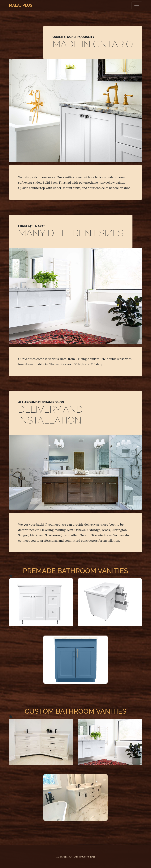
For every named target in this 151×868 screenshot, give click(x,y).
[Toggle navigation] (137, 5)
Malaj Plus (21, 5)
